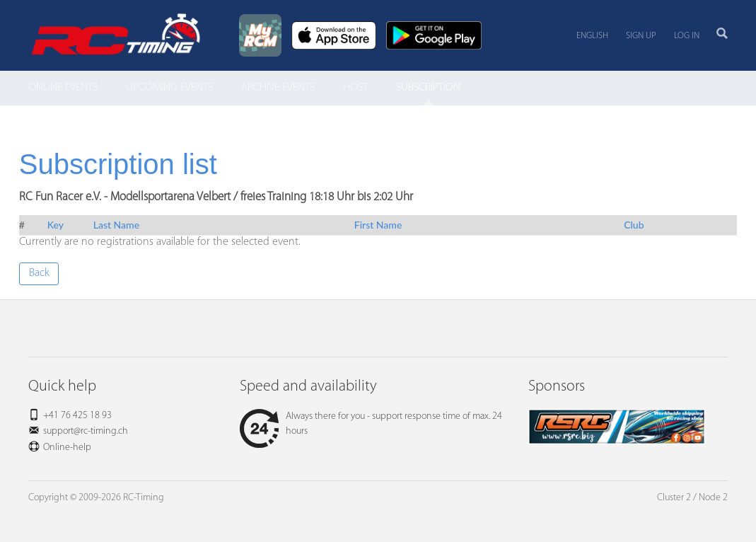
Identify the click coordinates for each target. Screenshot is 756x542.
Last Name (116, 225)
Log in (687, 36)
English (592, 36)
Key (56, 225)
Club (634, 225)
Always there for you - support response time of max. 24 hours (371, 424)
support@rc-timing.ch (86, 431)
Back (39, 273)
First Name (378, 225)
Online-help (67, 448)
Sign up (641, 36)
